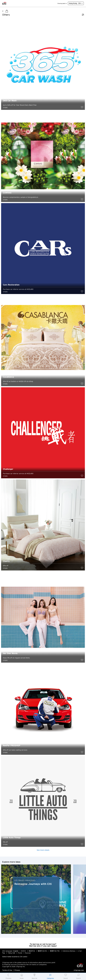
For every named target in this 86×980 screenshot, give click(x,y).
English (16, 951)
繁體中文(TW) (55, 951)
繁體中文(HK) (42, 951)
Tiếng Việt (11, 953)
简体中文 (32, 951)
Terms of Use (7, 970)
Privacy (17, 970)
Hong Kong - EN (76, 3)
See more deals (43, 850)
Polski (20, 953)
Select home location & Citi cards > (15, 957)
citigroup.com (79, 970)
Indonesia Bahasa (69, 951)
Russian (28, 953)
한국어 (24, 951)
